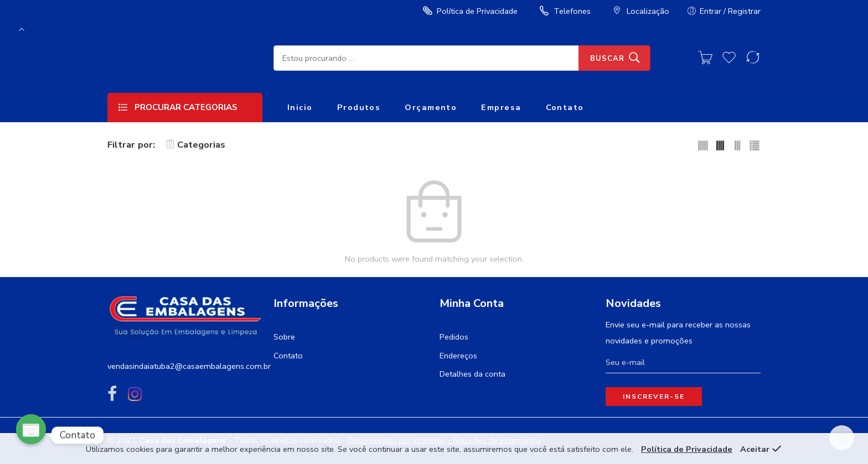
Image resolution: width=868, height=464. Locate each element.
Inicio (300, 107)
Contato (565, 107)
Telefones (564, 11)
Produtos (359, 107)
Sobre (284, 337)
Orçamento (431, 107)
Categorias (196, 145)
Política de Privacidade (469, 11)
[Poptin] (31, 435)
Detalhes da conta (472, 374)
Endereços (458, 356)
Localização (640, 11)
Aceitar (755, 449)
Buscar (607, 59)
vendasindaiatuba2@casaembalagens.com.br (189, 366)
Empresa (501, 107)
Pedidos (454, 337)
